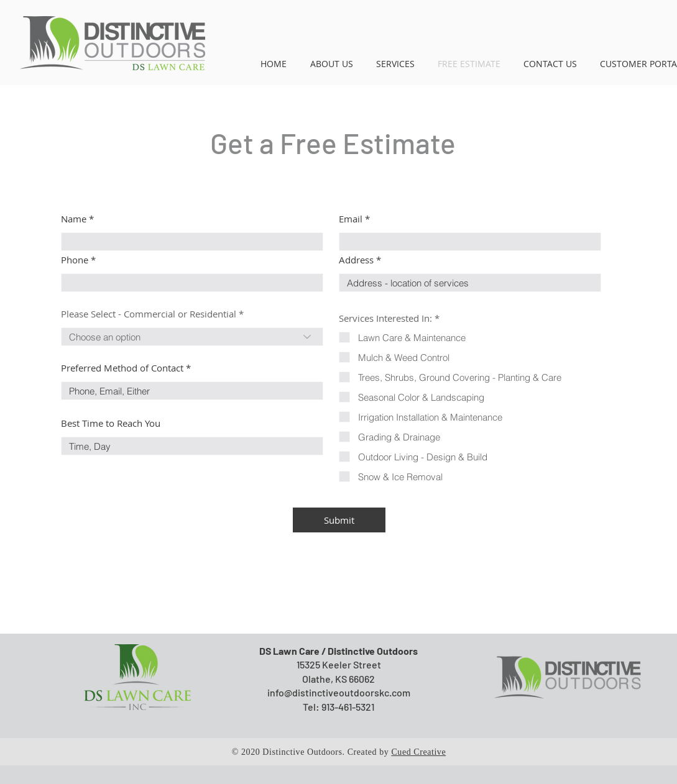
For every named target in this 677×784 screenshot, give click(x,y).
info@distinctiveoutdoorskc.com (339, 692)
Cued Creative (418, 752)
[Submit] (339, 520)
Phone (75, 260)
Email (351, 219)
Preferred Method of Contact (122, 368)
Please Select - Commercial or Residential (149, 314)
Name (74, 219)
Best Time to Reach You (111, 423)
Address (356, 260)
